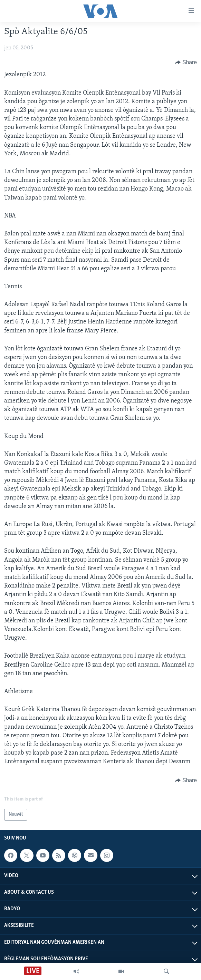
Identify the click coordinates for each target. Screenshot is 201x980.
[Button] (186, 62)
